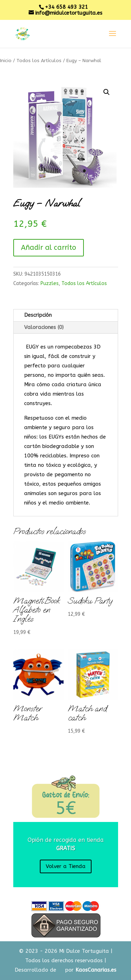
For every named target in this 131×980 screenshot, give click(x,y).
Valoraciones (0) (44, 327)
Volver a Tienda (66, 866)
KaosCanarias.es (96, 970)
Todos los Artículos (39, 61)
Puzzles (50, 283)
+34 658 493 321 (66, 7)
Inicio (6, 61)
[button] (107, 92)
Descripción (38, 315)
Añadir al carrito (49, 248)
